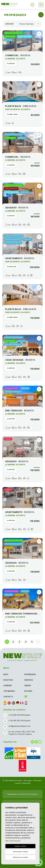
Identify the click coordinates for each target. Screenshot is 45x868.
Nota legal (28, 780)
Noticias (28, 691)
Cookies (18, 783)
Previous (5, 43)
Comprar (7, 686)
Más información (13, 841)
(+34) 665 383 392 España (19, 721)
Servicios (29, 680)
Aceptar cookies (20, 846)
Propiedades (30, 674)
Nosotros (8, 680)
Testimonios (9, 691)
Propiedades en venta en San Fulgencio (22, 794)
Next (40, 43)
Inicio (6, 674)
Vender (28, 686)
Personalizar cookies (20, 852)
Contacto (8, 697)
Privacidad (37, 780)
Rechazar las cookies (20, 857)
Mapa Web (26, 783)
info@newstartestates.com (19, 726)
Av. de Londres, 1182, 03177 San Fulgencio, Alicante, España (22, 733)
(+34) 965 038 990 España (19, 715)
